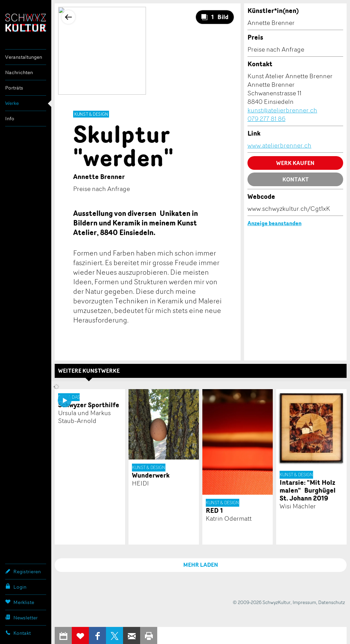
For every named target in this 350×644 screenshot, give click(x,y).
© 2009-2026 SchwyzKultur (262, 602)
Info (10, 118)
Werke (12, 103)
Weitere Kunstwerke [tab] (89, 371)
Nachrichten (19, 72)
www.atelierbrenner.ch (279, 145)
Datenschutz (332, 602)
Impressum (304, 602)
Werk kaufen (295, 163)
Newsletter (21, 617)
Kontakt (18, 633)
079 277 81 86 (266, 119)
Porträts (14, 88)
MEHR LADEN (201, 565)
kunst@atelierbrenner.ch (282, 110)
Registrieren (23, 571)
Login (16, 587)
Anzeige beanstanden (274, 223)
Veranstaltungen (24, 57)
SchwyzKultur (26, 23)
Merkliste (20, 602)
